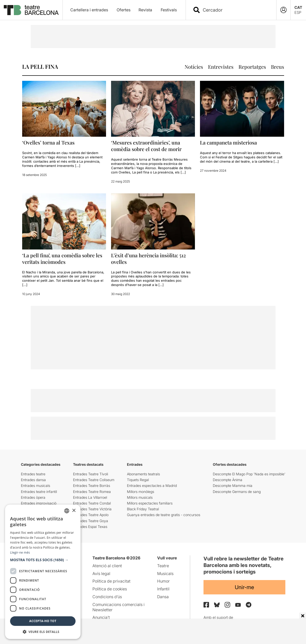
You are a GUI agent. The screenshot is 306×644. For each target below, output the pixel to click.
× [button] (74, 511)
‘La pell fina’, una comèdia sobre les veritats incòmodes (62, 258)
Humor (163, 581)
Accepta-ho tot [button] (43, 621)
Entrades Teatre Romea (92, 492)
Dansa (163, 597)
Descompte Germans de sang (237, 492)
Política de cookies (110, 589)
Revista (145, 10)
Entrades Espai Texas (90, 527)
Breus (278, 67)
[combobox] (235, 10)
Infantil (163, 589)
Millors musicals (140, 497)
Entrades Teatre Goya (91, 521)
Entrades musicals (36, 486)
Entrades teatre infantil (39, 492)
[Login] (283, 10)
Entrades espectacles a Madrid (152, 486)
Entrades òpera (33, 497)
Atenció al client (107, 566)
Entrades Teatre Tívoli (91, 474)
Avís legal (101, 574)
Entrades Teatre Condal (92, 503)
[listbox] (67, 511)
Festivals (169, 10)
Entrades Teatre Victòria (92, 509)
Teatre (163, 566)
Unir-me (244, 587)
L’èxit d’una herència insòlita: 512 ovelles (148, 258)
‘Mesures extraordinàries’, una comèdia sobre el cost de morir (146, 146)
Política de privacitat (111, 581)
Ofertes (124, 10)
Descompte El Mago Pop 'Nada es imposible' (249, 474)
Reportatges (252, 67)
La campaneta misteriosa (228, 142)
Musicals (165, 574)
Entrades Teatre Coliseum (94, 480)
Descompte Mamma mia (233, 486)
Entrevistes (221, 67)
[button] (43, 560)
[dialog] (43, 572)
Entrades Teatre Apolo (91, 515)
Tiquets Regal (138, 480)
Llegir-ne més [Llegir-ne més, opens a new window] (20, 552)
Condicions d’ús (107, 597)
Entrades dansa (33, 480)
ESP (298, 12)
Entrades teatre (33, 474)
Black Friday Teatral (143, 509)
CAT (298, 7)
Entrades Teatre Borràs (92, 486)
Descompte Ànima (228, 480)
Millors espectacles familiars (150, 503)
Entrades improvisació (39, 503)
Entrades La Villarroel (90, 497)
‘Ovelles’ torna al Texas (48, 142)
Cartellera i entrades (89, 10)
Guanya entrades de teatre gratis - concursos (164, 515)
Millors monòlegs (141, 492)
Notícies (194, 67)
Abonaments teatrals (143, 474)
